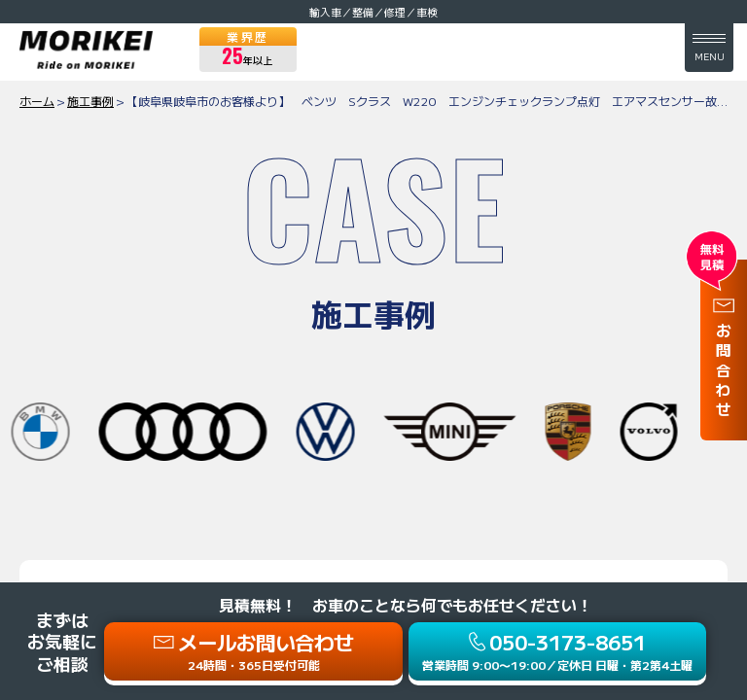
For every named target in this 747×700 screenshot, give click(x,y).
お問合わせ (724, 372)
